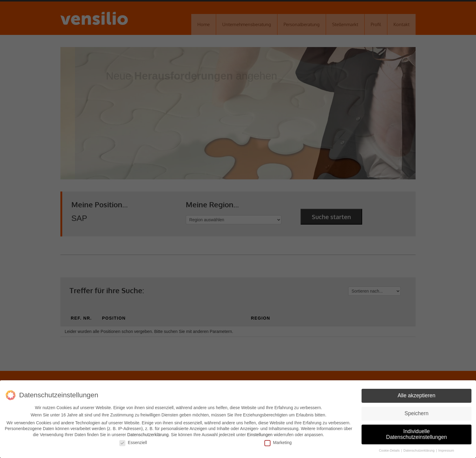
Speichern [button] (417, 413)
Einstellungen (260, 435)
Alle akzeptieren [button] (417, 395)
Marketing (278, 442)
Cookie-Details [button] (390, 450)
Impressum (446, 450)
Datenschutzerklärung (148, 435)
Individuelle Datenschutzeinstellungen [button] (416, 434)
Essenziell (133, 442)
